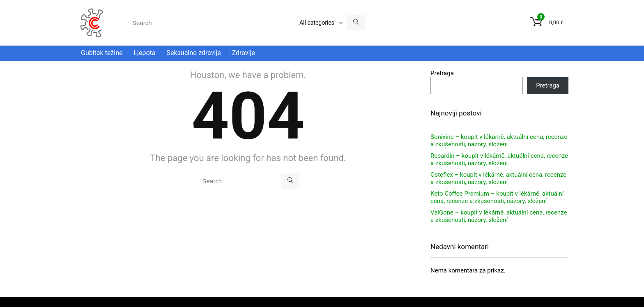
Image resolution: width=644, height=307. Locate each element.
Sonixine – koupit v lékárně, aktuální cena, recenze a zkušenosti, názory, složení (499, 141)
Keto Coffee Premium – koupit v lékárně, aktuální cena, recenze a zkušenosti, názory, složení (497, 197)
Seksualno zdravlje (193, 53)
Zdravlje (244, 53)
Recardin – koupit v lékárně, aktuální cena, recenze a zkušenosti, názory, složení (499, 159)
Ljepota (144, 53)
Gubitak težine (102, 53)
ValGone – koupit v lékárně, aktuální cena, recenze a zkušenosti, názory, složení (499, 216)
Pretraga (442, 73)
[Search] (356, 23)
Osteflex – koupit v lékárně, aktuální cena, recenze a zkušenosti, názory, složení (498, 178)
